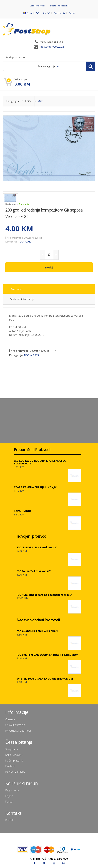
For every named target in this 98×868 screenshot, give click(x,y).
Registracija (59, 13)
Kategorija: (12, 242)
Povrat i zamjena (15, 772)
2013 (41, 101)
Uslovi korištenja (15, 725)
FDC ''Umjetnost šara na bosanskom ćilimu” (44, 595)
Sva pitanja (12, 749)
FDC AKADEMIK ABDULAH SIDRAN (37, 631)
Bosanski (29, 13)
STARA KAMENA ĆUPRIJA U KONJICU (36, 487)
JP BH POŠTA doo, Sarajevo (51, 859)
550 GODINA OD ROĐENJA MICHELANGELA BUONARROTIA (40, 462)
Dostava (10, 766)
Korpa (9, 801)
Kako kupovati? (14, 755)
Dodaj (49, 267)
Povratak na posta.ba (59, 6)
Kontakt (10, 820)
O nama (10, 719)
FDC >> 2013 (25, 242)
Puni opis (17, 289)
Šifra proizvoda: (14, 238)
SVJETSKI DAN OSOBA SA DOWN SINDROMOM (45, 679)
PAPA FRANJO (22, 511)
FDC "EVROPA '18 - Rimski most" (37, 547)
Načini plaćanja (14, 760)
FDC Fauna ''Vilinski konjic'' (34, 571)
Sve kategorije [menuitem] (47, 66)
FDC (27, 101)
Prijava (72, 13)
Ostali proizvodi (37, 6)
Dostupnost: (12, 204)
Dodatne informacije (22, 299)
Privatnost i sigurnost (18, 731)
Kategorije (12, 101)
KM (45, 13)
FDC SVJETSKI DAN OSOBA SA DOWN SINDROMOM (47, 655)
